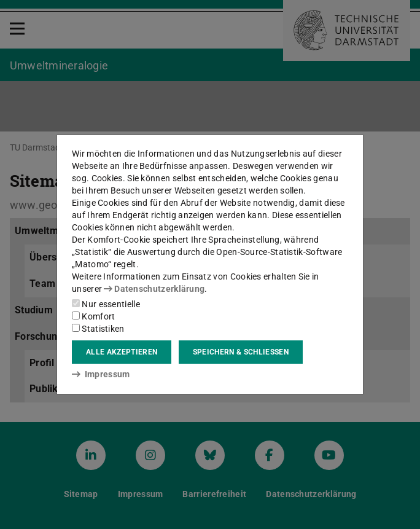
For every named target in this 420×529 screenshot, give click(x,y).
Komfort (93, 316)
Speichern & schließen (241, 352)
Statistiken (98, 329)
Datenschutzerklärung (154, 289)
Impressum (101, 374)
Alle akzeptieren (122, 352)
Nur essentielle (106, 304)
